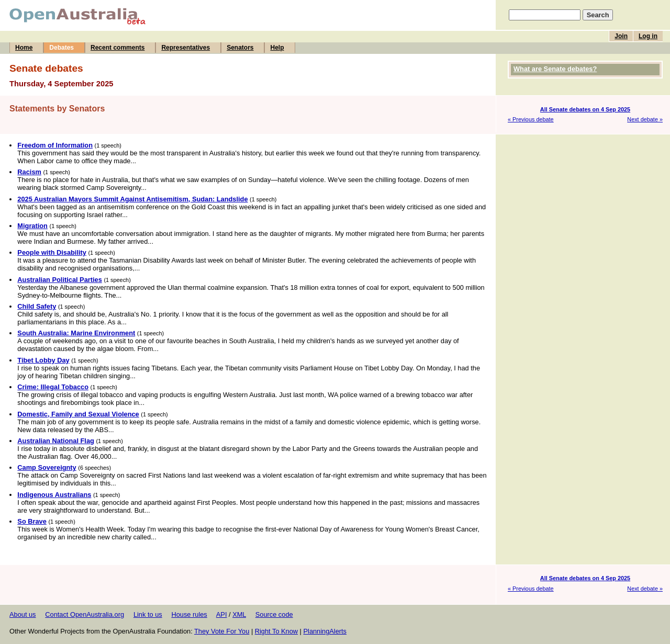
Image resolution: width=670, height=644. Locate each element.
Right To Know (276, 631)
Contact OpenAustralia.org (85, 614)
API (222, 614)
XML (239, 614)
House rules (189, 614)
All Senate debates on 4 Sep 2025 (585, 109)
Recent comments (118, 48)
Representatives (186, 48)
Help (277, 48)
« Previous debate (531, 119)
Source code (274, 614)
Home (24, 48)
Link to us (148, 614)
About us (23, 614)
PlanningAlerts (325, 631)
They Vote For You (222, 631)
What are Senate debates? (555, 69)
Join (621, 36)
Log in (648, 36)
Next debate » (645, 119)
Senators (240, 48)
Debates (62, 48)
